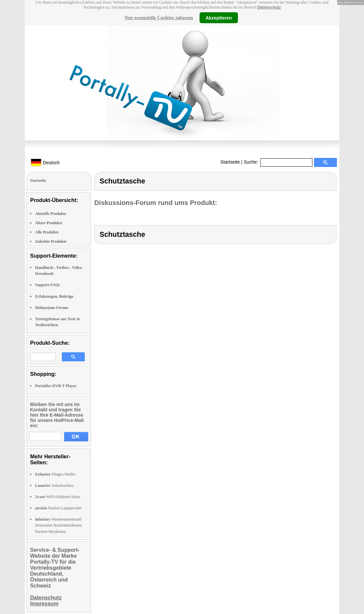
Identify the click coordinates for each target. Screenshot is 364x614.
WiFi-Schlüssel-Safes (58, 497)
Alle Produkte (47, 232)
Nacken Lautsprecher (58, 508)
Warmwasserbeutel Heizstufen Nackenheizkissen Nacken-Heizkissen (59, 525)
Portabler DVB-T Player (56, 386)
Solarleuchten (54, 486)
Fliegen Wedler (55, 474)
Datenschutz (269, 7)
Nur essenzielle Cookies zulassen (159, 18)
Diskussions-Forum (51, 308)
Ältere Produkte (49, 223)
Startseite (230, 162)
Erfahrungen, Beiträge (54, 296)
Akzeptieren (219, 18)
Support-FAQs (47, 285)
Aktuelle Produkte (51, 214)
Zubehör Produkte (51, 241)
